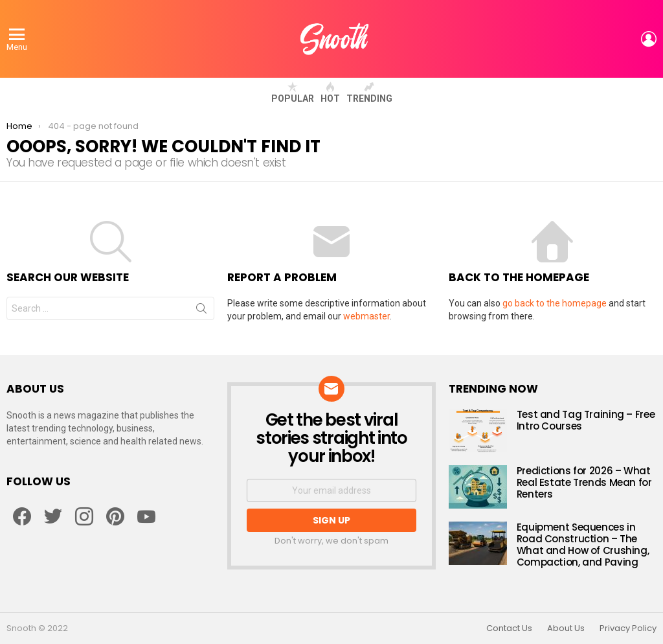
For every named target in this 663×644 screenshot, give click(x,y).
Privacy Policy (628, 628)
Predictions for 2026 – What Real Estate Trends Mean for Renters (584, 482)
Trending (369, 93)
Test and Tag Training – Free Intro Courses (586, 420)
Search (201, 311)
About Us (566, 628)
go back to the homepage (555, 303)
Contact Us (509, 628)
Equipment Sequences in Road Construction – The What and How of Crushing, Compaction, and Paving (583, 545)
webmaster (366, 316)
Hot (330, 93)
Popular (293, 93)
